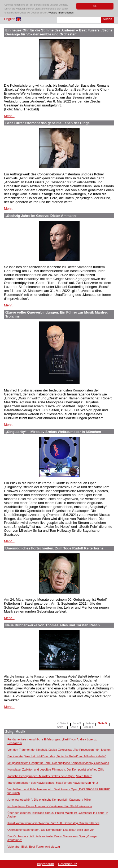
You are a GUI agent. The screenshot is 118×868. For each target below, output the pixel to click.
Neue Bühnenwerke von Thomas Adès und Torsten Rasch (53, 625)
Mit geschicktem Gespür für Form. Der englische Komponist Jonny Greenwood (58, 763)
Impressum (45, 864)
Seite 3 (77, 723)
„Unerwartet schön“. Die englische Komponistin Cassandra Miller (49, 800)
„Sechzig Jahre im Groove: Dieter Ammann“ (41, 216)
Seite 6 (61, 727)
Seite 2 (64, 723)
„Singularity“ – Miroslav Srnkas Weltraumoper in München (53, 432)
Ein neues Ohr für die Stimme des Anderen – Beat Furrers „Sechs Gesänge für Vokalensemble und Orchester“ (59, 32)
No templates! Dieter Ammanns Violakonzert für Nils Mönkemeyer (50, 806)
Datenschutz (68, 864)
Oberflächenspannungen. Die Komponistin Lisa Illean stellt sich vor (51, 830)
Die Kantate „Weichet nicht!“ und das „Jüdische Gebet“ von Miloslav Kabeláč (57, 756)
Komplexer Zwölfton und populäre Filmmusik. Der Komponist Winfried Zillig (56, 769)
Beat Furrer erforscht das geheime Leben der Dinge (47, 123)
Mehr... (9, 116)
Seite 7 (74, 727)
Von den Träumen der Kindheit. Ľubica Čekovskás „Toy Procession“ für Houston (59, 750)
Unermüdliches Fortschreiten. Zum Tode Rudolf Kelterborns (54, 548)
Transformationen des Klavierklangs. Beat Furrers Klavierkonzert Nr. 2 (53, 783)
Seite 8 (87, 727)
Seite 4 (89, 723)
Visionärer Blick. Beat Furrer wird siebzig (34, 847)
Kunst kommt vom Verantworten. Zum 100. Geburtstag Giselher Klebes (53, 823)
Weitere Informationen (61, 13)
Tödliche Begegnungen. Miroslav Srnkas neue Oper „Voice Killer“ (49, 776)
